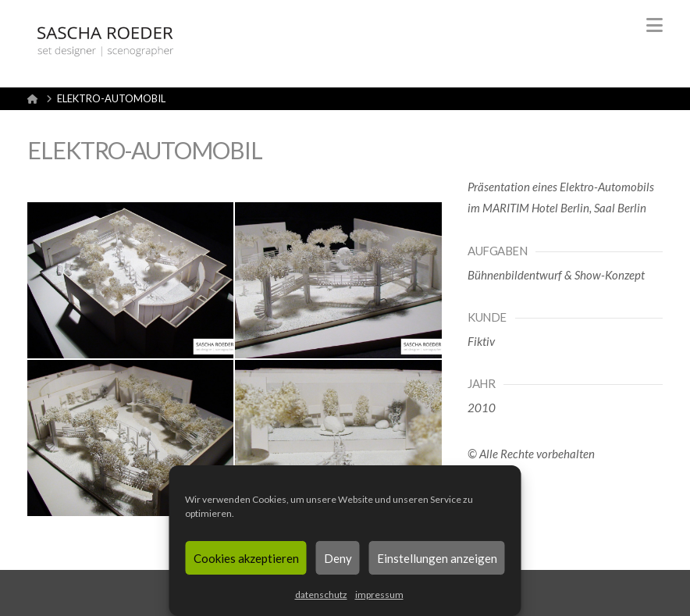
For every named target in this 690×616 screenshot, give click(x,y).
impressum (379, 595)
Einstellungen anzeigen (437, 558)
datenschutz (321, 595)
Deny (338, 558)
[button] (654, 25)
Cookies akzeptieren (246, 558)
